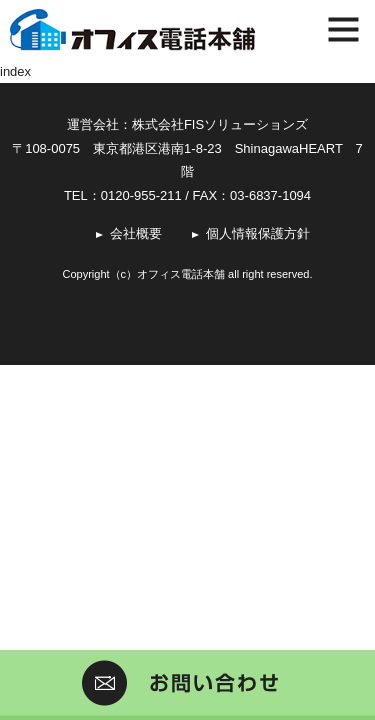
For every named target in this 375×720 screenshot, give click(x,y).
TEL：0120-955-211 (123, 195)
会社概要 (136, 233)
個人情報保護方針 (258, 233)
